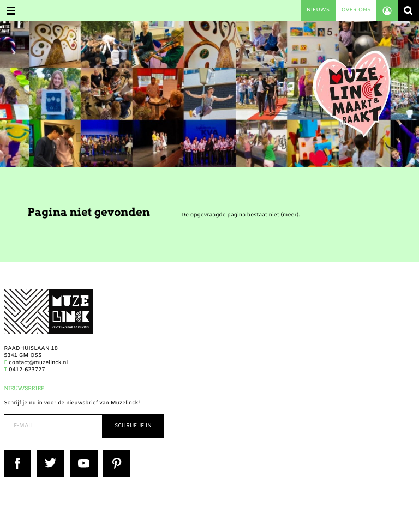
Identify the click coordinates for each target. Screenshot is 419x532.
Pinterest (115, 453)
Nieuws (318, 11)
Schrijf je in (133, 426)
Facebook (17, 453)
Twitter (47, 453)
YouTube (82, 453)
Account (387, 11)
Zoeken (408, 11)
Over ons (356, 11)
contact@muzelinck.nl (38, 363)
